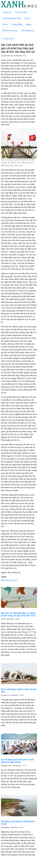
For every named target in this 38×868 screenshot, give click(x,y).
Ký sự (5, 24)
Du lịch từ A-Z (9, 39)
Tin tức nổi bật (21, 12)
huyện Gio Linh (11, 580)
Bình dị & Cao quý (10, 31)
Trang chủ (7, 12)
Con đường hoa (27, 31)
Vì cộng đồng (17, 24)
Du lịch (27, 18)
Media (28, 24)
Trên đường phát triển (12, 18)
